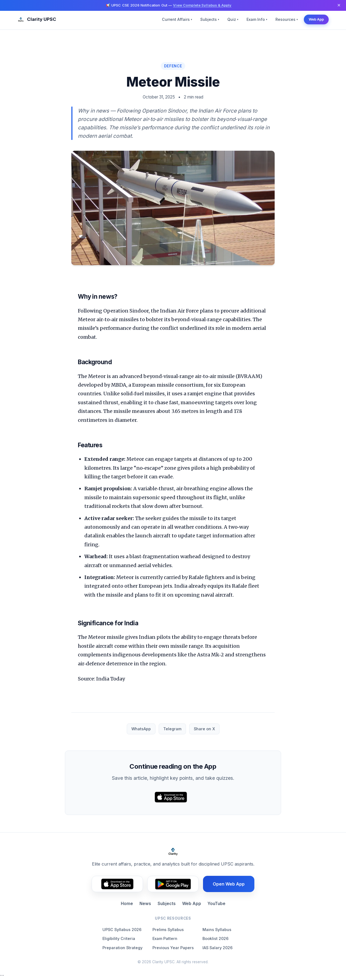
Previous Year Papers (173, 948)
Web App (316, 19)
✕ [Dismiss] (339, 5)
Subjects (210, 19)
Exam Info (257, 19)
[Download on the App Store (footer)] (117, 884)
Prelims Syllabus (168, 930)
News (145, 904)
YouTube (217, 904)
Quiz (233, 19)
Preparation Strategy (122, 948)
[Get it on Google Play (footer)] (173, 884)
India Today (111, 679)
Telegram (172, 729)
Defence (173, 66)
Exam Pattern (165, 938)
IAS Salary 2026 (217, 948)
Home (127, 904)
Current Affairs (177, 19)
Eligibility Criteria (119, 938)
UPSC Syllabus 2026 (122, 930)
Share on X (204, 729)
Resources (287, 19)
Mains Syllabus (217, 930)
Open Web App (229, 884)
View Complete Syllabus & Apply (202, 5)
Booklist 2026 (215, 938)
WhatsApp (141, 729)
